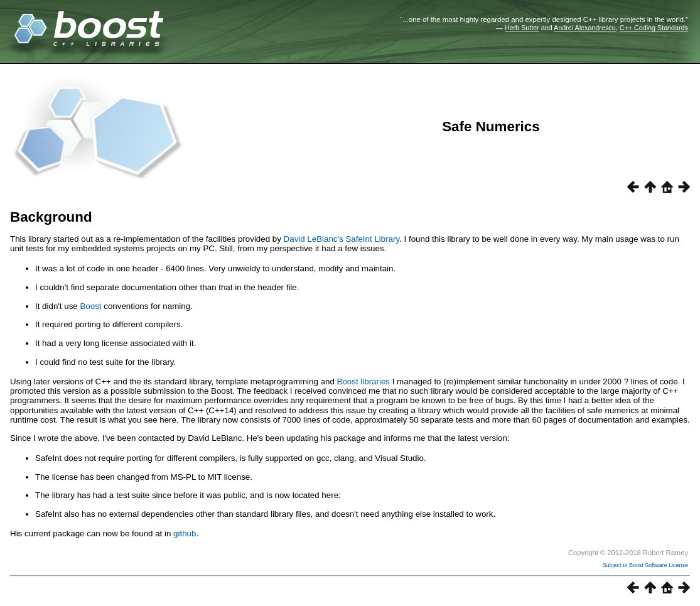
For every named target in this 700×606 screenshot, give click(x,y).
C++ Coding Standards (654, 28)
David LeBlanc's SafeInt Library (342, 239)
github (185, 533)
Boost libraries (363, 381)
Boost (90, 306)
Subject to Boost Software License (645, 565)
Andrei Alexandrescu (585, 28)
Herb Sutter (522, 28)
